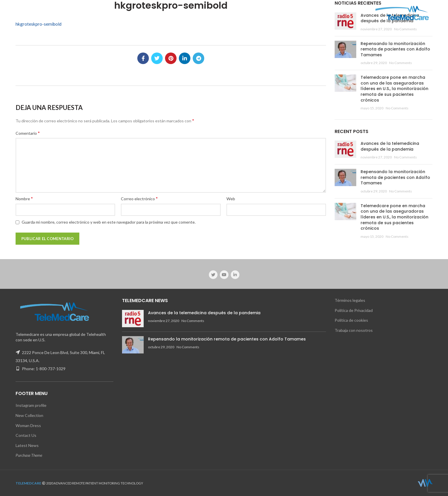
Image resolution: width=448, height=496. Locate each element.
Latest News (27, 445)
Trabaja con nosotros (354, 330)
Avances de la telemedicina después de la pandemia (390, 146)
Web (231, 199)
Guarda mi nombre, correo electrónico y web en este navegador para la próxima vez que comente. (109, 222)
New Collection (29, 415)
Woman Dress (28, 425)
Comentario (28, 133)
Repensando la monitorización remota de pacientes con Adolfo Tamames (395, 49)
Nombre (24, 198)
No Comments (405, 29)
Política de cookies (351, 320)
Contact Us (26, 435)
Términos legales (350, 300)
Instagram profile (31, 405)
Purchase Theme (29, 455)
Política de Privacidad (354, 310)
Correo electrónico (139, 198)
